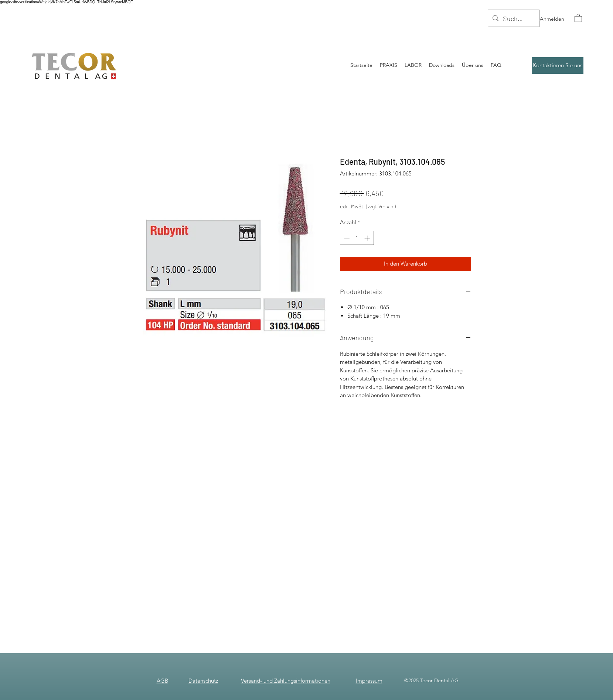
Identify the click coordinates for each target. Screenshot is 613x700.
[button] (578, 18)
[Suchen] (513, 19)
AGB (162, 681)
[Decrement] (346, 238)
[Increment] (368, 238)
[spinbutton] (357, 238)
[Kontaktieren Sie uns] (558, 66)
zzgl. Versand (382, 206)
